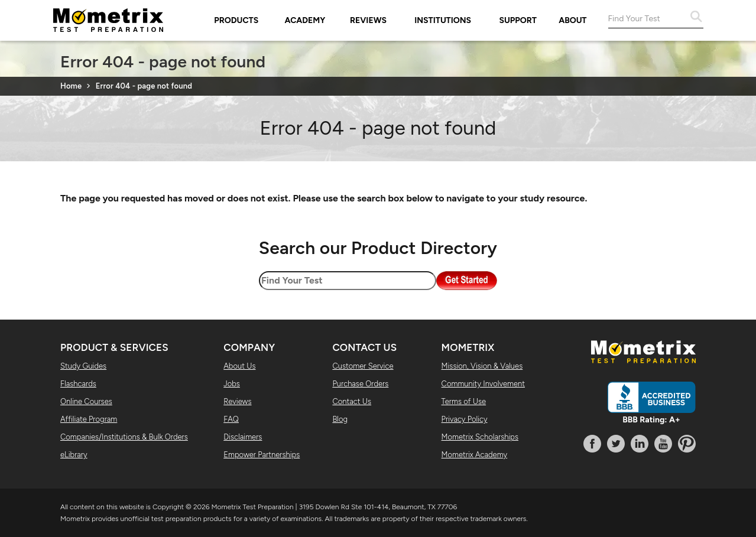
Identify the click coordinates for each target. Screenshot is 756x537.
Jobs (232, 384)
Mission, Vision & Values (482, 366)
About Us (239, 366)
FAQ (231, 419)
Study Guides (83, 366)
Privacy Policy (465, 419)
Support (518, 20)
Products (236, 20)
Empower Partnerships (262, 455)
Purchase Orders (360, 384)
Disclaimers (243, 437)
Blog (340, 419)
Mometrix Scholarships (480, 437)
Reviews (368, 20)
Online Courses (86, 401)
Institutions (443, 20)
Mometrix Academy (475, 455)
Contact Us (352, 401)
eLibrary (74, 455)
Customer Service (363, 366)
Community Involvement (483, 384)
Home (71, 86)
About (572, 20)
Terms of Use (464, 401)
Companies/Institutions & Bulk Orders (124, 437)
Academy (305, 20)
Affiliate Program (89, 419)
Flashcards (78, 384)
